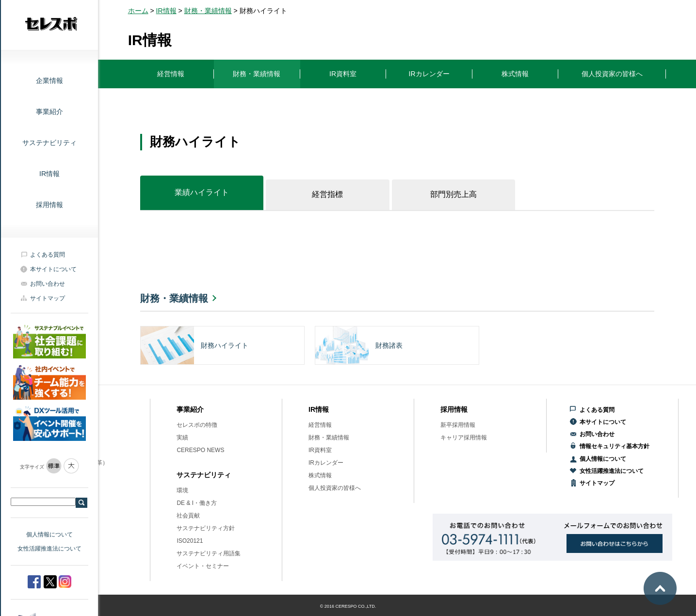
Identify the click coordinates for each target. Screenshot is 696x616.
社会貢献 (188, 516)
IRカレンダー (326, 463)
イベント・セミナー (203, 566)
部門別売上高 (453, 194)
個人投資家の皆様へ (335, 488)
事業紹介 (49, 112)
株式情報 (320, 475)
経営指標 (327, 194)
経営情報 (320, 425)
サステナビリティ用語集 (209, 553)
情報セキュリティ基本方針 (615, 446)
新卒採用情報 (458, 425)
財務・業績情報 (208, 11)
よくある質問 (48, 255)
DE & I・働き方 (197, 503)
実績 (182, 438)
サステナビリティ (49, 143)
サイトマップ (48, 298)
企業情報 (49, 81)
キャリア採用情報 (464, 438)
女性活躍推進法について (49, 549)
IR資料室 (320, 450)
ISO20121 (190, 541)
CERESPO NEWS (200, 450)
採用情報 (49, 205)
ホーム (138, 11)
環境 (182, 490)
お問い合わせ (48, 284)
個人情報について (49, 535)
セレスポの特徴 (197, 425)
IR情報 (49, 174)
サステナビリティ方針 (206, 528)
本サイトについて (53, 269)
